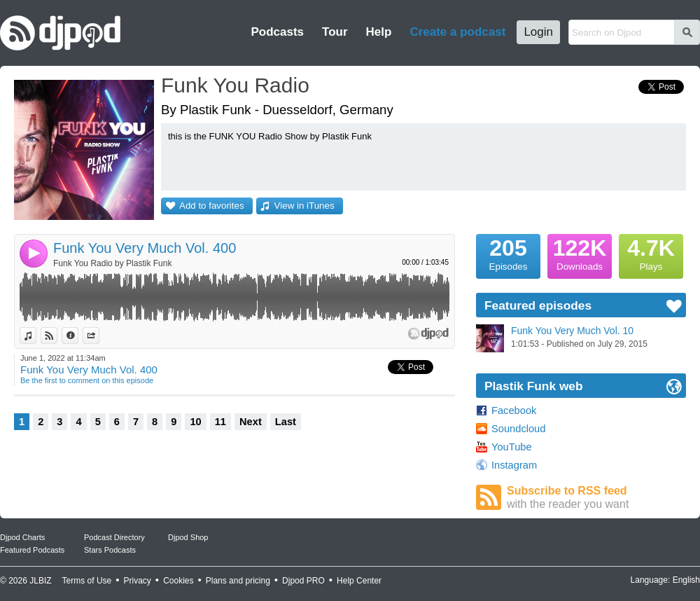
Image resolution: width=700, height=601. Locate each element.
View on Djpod (57, 336)
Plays (651, 253)
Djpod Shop (188, 537)
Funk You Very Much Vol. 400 (145, 248)
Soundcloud (518, 429)
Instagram (514, 465)
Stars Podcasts (110, 550)
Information (78, 336)
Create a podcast (457, 32)
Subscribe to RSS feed (596, 498)
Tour (335, 32)
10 (195, 422)
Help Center (359, 581)
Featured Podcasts (32, 550)
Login (538, 32)
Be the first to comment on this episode (87, 380)
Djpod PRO (303, 581)
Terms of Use (87, 581)
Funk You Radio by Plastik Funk (112, 263)
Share (99, 336)
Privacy (138, 581)
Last (286, 422)
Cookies (178, 581)
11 (220, 422)
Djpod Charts (22, 537)
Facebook (514, 410)
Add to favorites (212, 206)
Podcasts (277, 32)
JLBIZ (40, 581)
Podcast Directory (114, 537)
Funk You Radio (235, 85)
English (686, 580)
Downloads (580, 253)
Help (379, 32)
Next (251, 422)
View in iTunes (304, 206)
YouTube (512, 447)
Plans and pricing (238, 581)
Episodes (508, 253)
